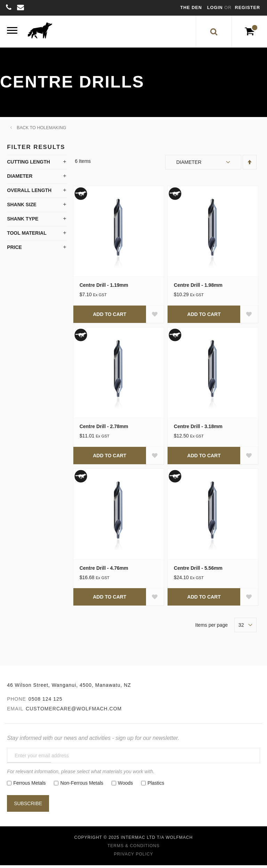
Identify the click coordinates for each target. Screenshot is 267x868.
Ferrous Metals (29, 786)
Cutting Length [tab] (29, 165)
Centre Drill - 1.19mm (104, 288)
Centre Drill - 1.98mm (198, 288)
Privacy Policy (134, 857)
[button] (155, 317)
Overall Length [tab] (29, 193)
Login (216, 8)
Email (15, 711)
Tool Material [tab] (27, 236)
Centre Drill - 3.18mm (198, 429)
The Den (191, 8)
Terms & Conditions (133, 849)
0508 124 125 (46, 702)
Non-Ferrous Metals (82, 786)
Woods (125, 786)
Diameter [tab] (20, 179)
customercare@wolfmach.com (74, 711)
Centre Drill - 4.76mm (104, 571)
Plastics (156, 786)
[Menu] (12, 33)
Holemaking (51, 131)
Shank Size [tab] (22, 207)
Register (248, 8)
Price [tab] (14, 250)
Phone (17, 702)
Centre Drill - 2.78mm (104, 429)
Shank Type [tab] (23, 222)
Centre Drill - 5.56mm (198, 571)
